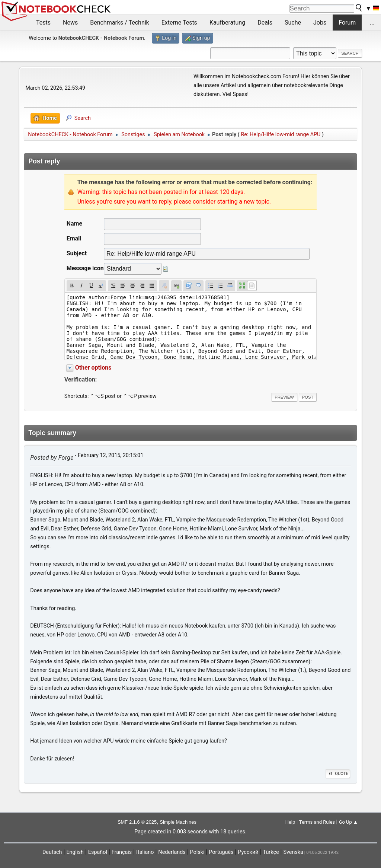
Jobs (320, 23)
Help (290, 822)
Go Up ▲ (348, 822)
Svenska (293, 852)
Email (74, 238)
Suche (293, 23)
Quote (338, 774)
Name (74, 224)
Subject (77, 253)
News (70, 23)
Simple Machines (178, 822)
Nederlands (172, 852)
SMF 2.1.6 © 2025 (137, 822)
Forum (347, 23)
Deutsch (52, 852)
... (372, 23)
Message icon (85, 268)
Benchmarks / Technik (120, 23)
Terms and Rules (317, 822)
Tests (43, 23)
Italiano (145, 852)
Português (221, 852)
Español (98, 852)
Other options (93, 368)
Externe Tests (179, 23)
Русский (248, 852)
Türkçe (271, 852)
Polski (197, 852)
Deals (265, 23)
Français (122, 852)
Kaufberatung (227, 23)
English (75, 852)
